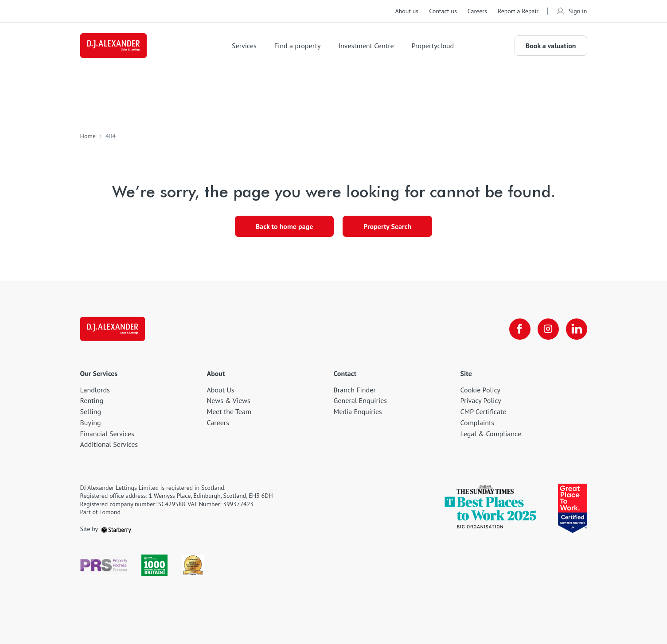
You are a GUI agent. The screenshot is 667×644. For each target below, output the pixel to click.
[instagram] (548, 329)
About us (407, 11)
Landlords (95, 390)
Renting (92, 400)
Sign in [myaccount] (572, 11)
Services (244, 46)
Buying (91, 423)
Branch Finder (355, 390)
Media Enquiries (358, 411)
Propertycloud (433, 46)
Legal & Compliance (491, 434)
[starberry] (116, 529)
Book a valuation (551, 46)
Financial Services (107, 434)
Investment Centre (366, 46)
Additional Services (109, 444)
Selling (91, 411)
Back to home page (285, 226)
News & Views (229, 400)
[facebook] (520, 329)
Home (88, 136)
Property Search (387, 226)
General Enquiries (361, 400)
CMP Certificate (484, 411)
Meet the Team (229, 411)
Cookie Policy (480, 390)
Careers (477, 11)
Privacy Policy (481, 400)
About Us (221, 390)
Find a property (298, 46)
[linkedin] (577, 329)
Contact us (443, 11)
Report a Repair (518, 11)
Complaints (478, 423)
